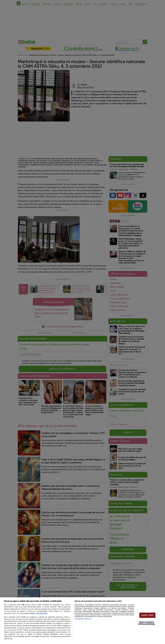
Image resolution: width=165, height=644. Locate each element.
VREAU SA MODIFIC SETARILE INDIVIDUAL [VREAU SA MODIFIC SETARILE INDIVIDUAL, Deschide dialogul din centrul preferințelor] (147, 623)
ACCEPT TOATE (147, 615)
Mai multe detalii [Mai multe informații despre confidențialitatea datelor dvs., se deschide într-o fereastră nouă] (42, 613)
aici (5, 630)
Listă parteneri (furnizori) (83, 619)
